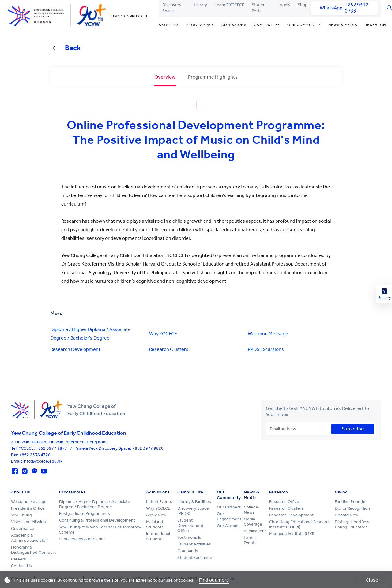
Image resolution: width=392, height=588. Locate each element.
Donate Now (347, 515)
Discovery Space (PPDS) (193, 511)
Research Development (75, 349)
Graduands (188, 551)
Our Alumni (228, 526)
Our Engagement (229, 516)
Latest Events (159, 502)
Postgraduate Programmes (85, 514)
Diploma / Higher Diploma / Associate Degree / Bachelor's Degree (90, 334)
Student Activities (194, 544)
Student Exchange (195, 558)
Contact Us (21, 566)
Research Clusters (169, 349)
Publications (255, 531)
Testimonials (189, 537)
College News (251, 510)
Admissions (234, 25)
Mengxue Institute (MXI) (292, 534)
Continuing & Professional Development (97, 520)
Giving (341, 492)
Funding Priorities (351, 502)
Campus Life (267, 25)
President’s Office (28, 508)
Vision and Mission (28, 522)
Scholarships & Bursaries (82, 539)
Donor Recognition (352, 508)
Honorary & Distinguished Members (34, 550)
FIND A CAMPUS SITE (130, 16)
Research (375, 25)
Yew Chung (21, 515)
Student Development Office (190, 525)
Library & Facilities (194, 502)
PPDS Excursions (266, 349)
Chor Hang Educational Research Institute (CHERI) (300, 524)
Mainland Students (155, 524)
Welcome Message (268, 334)
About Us (169, 25)
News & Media (343, 25)
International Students (158, 536)
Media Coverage (253, 522)
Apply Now (156, 515)
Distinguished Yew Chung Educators (352, 524)
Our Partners (229, 507)
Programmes (200, 25)
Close (372, 580)
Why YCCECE (163, 334)
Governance (23, 528)
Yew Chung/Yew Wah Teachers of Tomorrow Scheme (100, 530)
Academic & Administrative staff (30, 538)
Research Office (284, 502)
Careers (19, 559)
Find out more (214, 580)
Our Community (304, 25)
